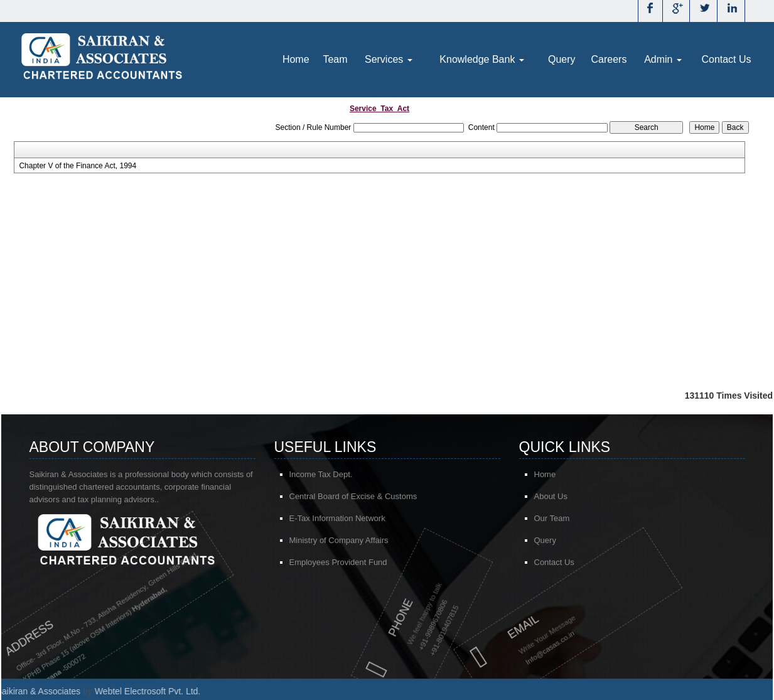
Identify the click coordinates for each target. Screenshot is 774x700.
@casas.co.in (510, 645)
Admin (663, 59)
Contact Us (726, 59)
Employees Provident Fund (338, 563)
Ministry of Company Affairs (339, 541)
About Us (555, 496)
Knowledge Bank (482, 59)
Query (562, 59)
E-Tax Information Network (337, 519)
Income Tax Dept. (321, 475)
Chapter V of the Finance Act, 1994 (78, 166)
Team (335, 59)
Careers (609, 59)
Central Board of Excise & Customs (353, 497)
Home (296, 59)
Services (389, 59)
